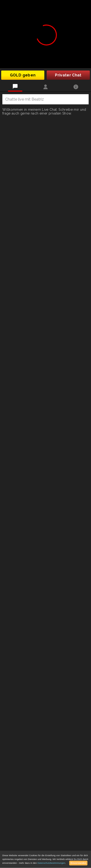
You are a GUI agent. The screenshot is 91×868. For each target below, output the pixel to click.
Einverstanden (78, 863)
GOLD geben (23, 75)
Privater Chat (68, 75)
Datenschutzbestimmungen (51, 863)
